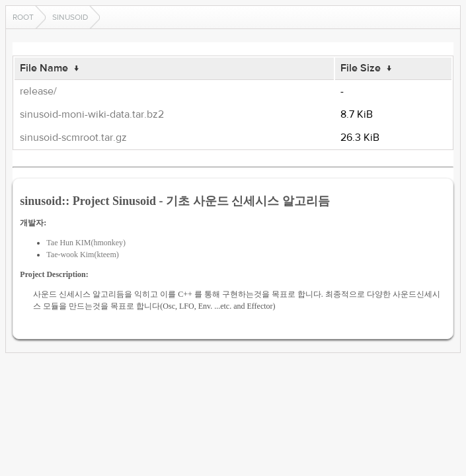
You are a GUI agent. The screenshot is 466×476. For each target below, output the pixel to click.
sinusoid (70, 17)
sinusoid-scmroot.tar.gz (73, 138)
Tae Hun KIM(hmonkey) (86, 243)
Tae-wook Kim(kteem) (82, 255)
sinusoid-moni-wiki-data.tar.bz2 (92, 114)
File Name (44, 68)
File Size (361, 68)
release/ (38, 91)
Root (23, 17)
